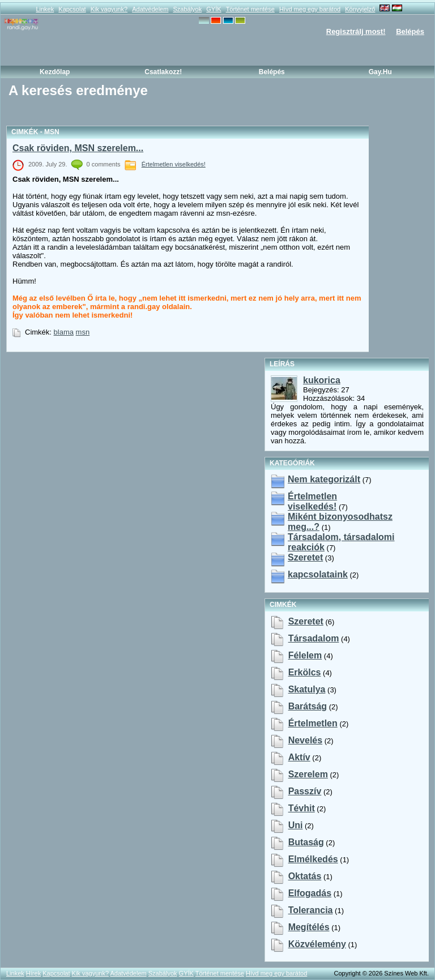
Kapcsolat (72, 9)
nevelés (306, 740)
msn (83, 332)
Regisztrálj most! (356, 31)
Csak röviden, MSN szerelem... (78, 148)
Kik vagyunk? (109, 9)
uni (296, 825)
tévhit (302, 808)
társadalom (314, 638)
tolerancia (311, 910)
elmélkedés (313, 859)
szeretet (306, 621)
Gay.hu (380, 72)
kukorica (322, 380)
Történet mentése (250, 9)
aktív (299, 757)
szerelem (308, 774)
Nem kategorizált (324, 479)
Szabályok (187, 9)
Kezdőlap (55, 72)
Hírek (33, 973)
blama (64, 332)
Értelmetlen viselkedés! (174, 164)
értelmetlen (313, 723)
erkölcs (305, 672)
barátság (308, 706)
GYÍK (214, 9)
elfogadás (310, 893)
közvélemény (317, 944)
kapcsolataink (318, 574)
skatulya (307, 689)
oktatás (305, 876)
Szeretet (305, 557)
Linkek (45, 9)
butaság (306, 842)
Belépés (410, 31)
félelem (305, 655)
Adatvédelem (150, 9)
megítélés (309, 927)
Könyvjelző (360, 9)
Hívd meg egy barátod (310, 9)
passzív (305, 791)
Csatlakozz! (163, 72)
